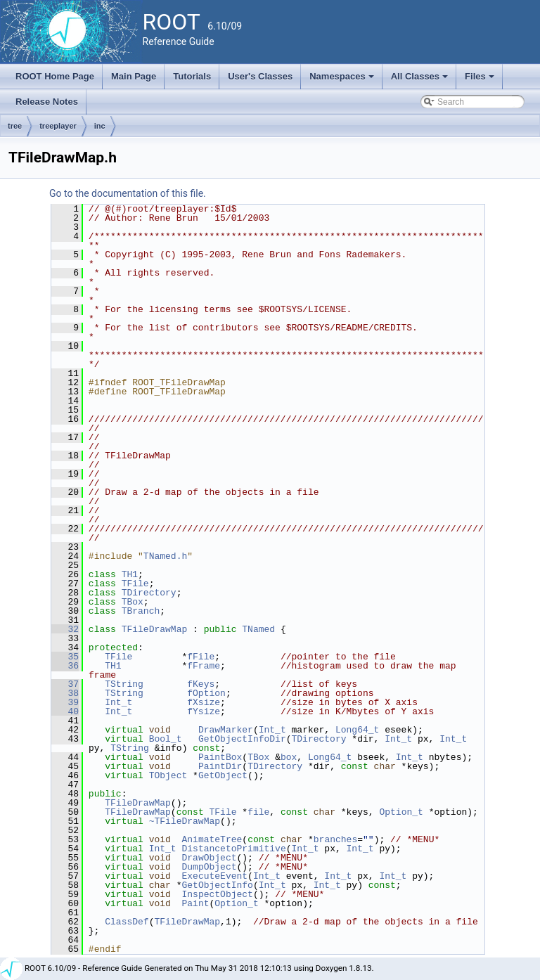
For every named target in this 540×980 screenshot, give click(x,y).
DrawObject (209, 858)
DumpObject (209, 867)
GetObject (223, 775)
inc (100, 126)
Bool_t (166, 739)
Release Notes (47, 102)
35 (65, 657)
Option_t (401, 812)
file (258, 812)
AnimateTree (212, 839)
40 (65, 711)
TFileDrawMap (155, 629)
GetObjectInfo (217, 885)
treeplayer (58, 126)
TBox (133, 602)
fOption (206, 693)
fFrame (204, 666)
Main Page (134, 76)
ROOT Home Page (55, 76)
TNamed (258, 629)
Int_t (118, 702)
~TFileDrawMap (185, 821)
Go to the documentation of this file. (128, 193)
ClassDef (127, 922)
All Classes (421, 80)
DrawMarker (226, 730)
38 (65, 693)
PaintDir (220, 766)
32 (65, 629)
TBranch (141, 611)
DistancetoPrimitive (233, 849)
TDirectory (149, 593)
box (289, 757)
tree (15, 126)
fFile (201, 657)
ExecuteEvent (214, 876)
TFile (135, 584)
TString (124, 684)
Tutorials (192, 76)
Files (481, 80)
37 (65, 684)
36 (65, 666)
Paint (195, 903)
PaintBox (220, 757)
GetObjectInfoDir (242, 739)
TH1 (130, 574)
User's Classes (260, 76)
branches (335, 839)
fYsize (204, 711)
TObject (168, 775)
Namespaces (343, 80)
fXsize (204, 702)
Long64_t (357, 730)
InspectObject (217, 894)
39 (65, 702)
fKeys (201, 684)
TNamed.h (165, 556)
